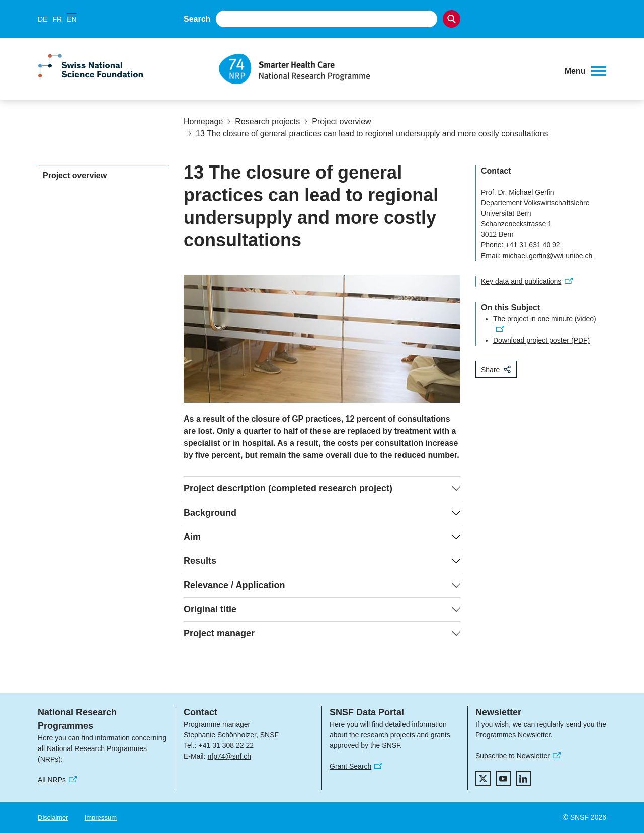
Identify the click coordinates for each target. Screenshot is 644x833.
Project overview (337, 121)
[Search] (452, 19)
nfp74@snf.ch (229, 756)
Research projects (263, 121)
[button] (585, 71)
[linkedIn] (523, 779)
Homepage (203, 121)
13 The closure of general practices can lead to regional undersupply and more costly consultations (368, 134)
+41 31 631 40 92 (533, 245)
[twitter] (483, 779)
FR (57, 19)
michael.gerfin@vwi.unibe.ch (547, 256)
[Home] (385, 69)
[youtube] (503, 779)
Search (197, 19)
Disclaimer (53, 818)
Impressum (101, 818)
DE (43, 19)
